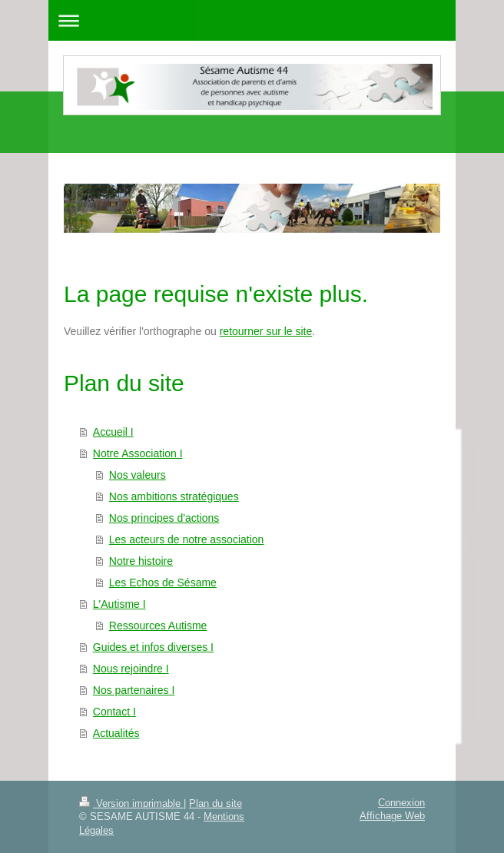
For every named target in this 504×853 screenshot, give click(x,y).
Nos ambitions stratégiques (174, 496)
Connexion (401, 802)
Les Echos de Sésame (163, 582)
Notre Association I (138, 453)
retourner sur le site (266, 331)
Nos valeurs (138, 475)
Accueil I (113, 432)
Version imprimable (131, 803)
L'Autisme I (119, 604)
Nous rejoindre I (131, 669)
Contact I (114, 712)
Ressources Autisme (158, 626)
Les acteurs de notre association (187, 539)
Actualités (116, 733)
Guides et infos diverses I (153, 647)
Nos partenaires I (134, 690)
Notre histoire (141, 561)
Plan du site (216, 803)
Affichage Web (392, 815)
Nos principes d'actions (164, 518)
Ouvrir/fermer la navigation (252, 20)
